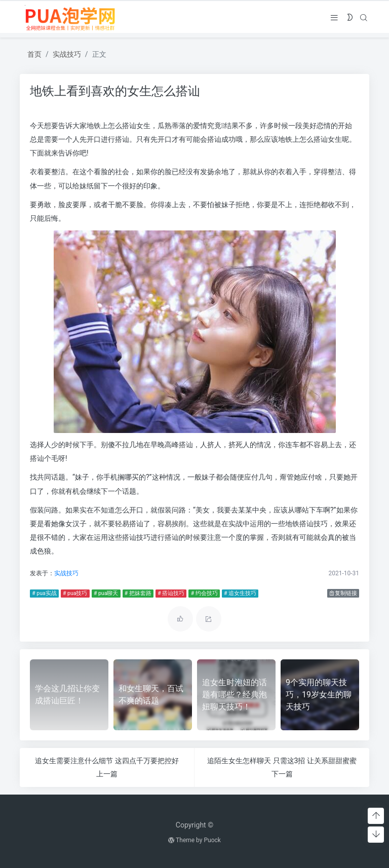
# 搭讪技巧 (170, 593)
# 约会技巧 (203, 593)
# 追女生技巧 (239, 593)
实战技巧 (67, 54)
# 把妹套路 (137, 593)
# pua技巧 (74, 593)
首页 (34, 54)
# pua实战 (43, 593)
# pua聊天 (105, 593)
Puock (212, 840)
